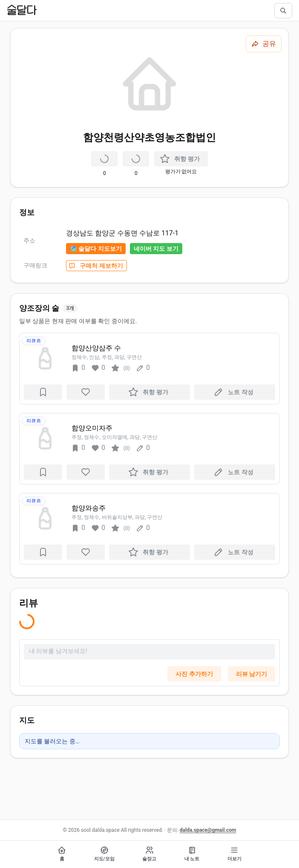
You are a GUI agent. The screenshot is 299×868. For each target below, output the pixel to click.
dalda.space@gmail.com (208, 830)
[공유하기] (264, 44)
